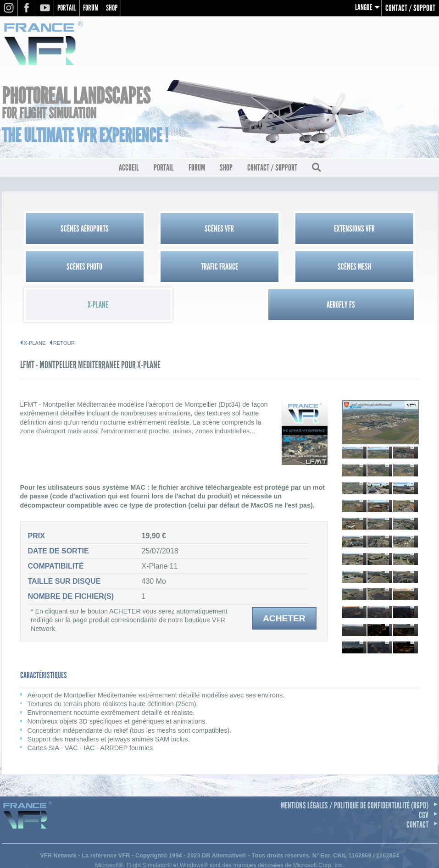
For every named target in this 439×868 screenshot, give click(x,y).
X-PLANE (35, 306)
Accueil (129, 169)
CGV (424, 778)
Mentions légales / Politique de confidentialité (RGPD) (355, 768)
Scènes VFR (170, 230)
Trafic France (70, 268)
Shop (117, 8)
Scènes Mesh (169, 268)
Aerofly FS (369, 268)
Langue (363, 8)
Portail (68, 8)
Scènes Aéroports (70, 230)
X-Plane (270, 268)
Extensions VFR (270, 230)
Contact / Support (410, 8)
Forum (94, 8)
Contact (417, 788)
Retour (64, 306)
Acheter (284, 582)
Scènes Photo (369, 230)
